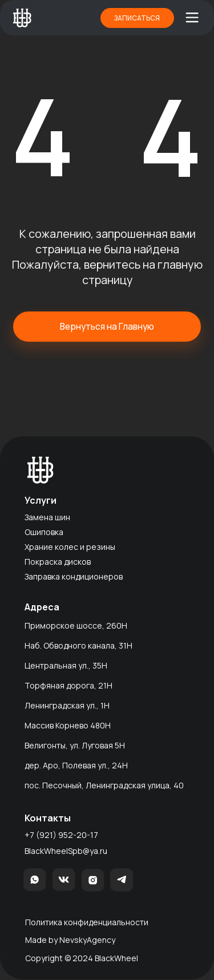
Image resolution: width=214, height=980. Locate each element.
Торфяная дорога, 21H (68, 685)
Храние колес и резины (70, 547)
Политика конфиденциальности (87, 922)
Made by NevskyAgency (70, 940)
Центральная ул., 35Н (66, 665)
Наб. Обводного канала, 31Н (78, 645)
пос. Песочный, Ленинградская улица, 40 (104, 785)
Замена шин (47, 517)
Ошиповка (44, 532)
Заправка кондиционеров (74, 576)
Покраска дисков (58, 562)
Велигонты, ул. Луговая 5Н (75, 745)
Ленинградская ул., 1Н (67, 705)
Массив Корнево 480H (68, 725)
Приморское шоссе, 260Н (76, 625)
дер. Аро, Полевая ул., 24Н (76, 765)
